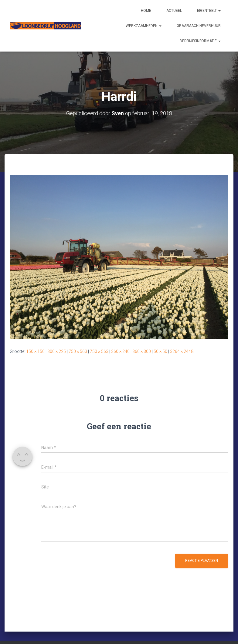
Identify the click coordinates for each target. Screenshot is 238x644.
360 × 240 (120, 351)
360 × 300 (142, 351)
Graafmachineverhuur (199, 26)
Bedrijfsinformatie (200, 41)
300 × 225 (57, 351)
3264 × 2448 (182, 351)
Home (146, 11)
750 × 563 (78, 351)
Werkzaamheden (144, 26)
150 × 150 (35, 351)
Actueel (174, 11)
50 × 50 (160, 351)
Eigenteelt (209, 11)
